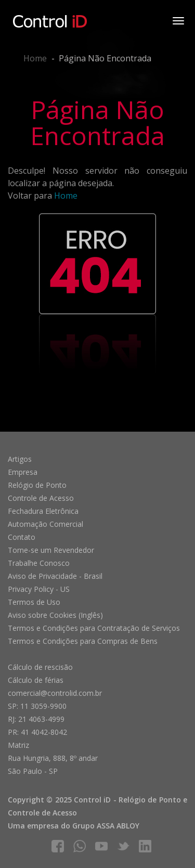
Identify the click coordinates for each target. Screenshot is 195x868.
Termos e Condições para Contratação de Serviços (94, 628)
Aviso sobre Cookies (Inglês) (55, 615)
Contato (22, 537)
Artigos (20, 459)
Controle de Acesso (41, 498)
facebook (58, 846)
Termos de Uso (34, 602)
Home (35, 58)
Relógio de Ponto (37, 485)
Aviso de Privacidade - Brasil (55, 576)
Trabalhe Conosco (39, 563)
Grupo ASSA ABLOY (106, 826)
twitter (123, 846)
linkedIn (145, 846)
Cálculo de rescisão (40, 667)
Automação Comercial (45, 524)
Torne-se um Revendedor (51, 550)
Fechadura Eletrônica (43, 511)
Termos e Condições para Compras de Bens (83, 641)
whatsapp (80, 846)
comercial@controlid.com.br (55, 693)
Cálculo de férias (36, 680)
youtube (101, 846)
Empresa (23, 472)
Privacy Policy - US (39, 589)
